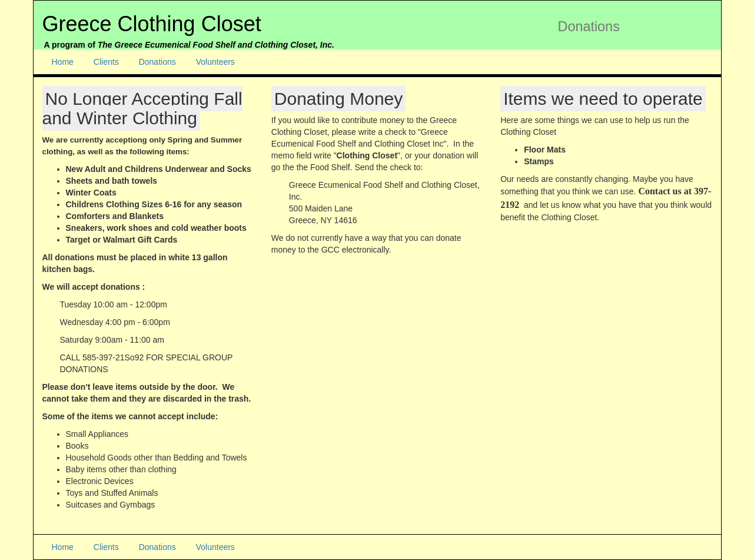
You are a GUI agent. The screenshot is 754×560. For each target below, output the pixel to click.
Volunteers (215, 62)
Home (63, 62)
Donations (157, 62)
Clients (106, 62)
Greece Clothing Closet (152, 24)
